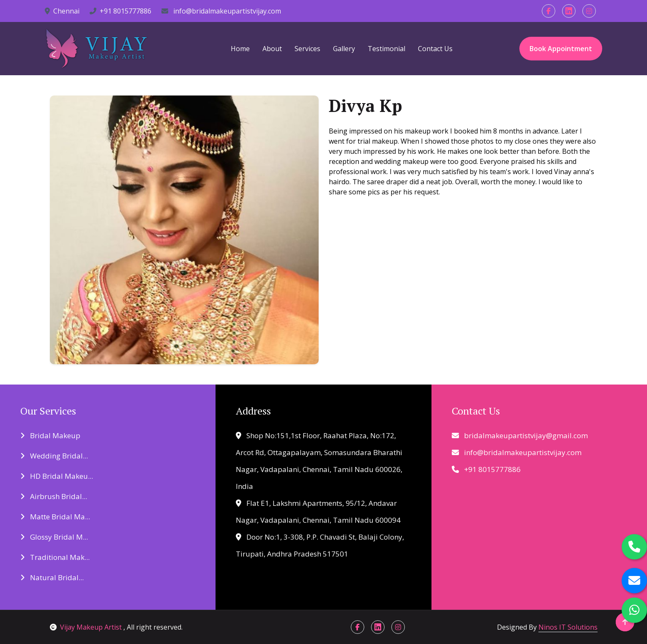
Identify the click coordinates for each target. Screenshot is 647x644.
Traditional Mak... (55, 557)
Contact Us (435, 49)
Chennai (62, 11)
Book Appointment (561, 49)
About (272, 49)
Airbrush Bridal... (54, 496)
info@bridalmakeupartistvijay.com (221, 11)
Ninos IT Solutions (568, 627)
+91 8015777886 (120, 11)
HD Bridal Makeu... (57, 476)
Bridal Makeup (50, 435)
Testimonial (386, 49)
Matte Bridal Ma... (55, 517)
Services (307, 49)
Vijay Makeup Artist (87, 627)
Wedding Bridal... (54, 456)
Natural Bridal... (52, 577)
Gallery (344, 49)
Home (240, 49)
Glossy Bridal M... (54, 537)
